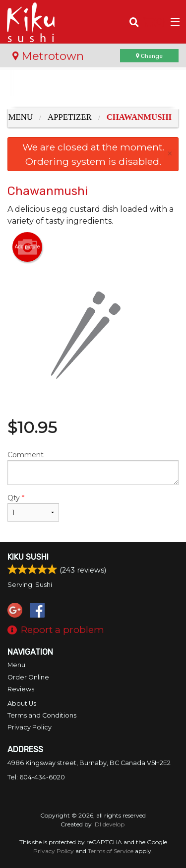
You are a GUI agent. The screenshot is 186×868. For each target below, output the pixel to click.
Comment (93, 468)
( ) (154, 22)
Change (149, 56)
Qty (33, 507)
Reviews (21, 689)
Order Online (28, 677)
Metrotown (48, 56)
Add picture (28, 247)
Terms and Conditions (42, 715)
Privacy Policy (30, 727)
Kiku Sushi (28, 557)
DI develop (110, 824)
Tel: (36, 777)
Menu (16, 665)
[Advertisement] (93, 90)
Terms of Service (111, 851)
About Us (22, 703)
